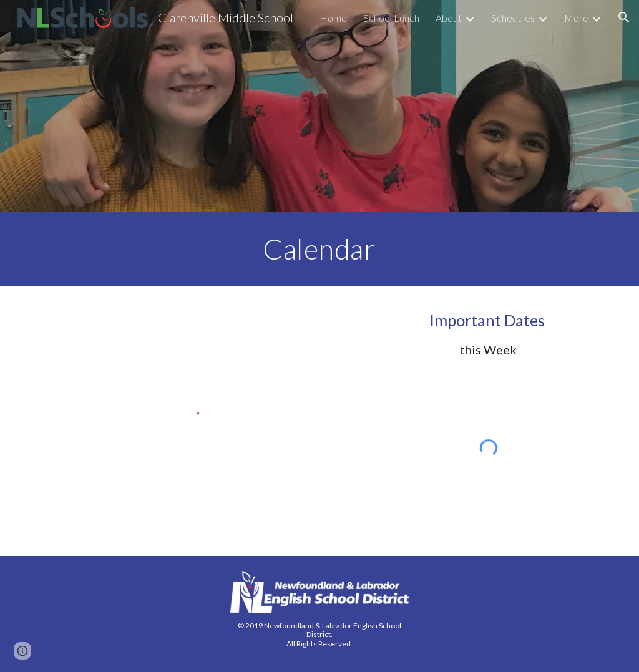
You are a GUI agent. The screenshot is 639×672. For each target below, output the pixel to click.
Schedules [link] (513, 18)
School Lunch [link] (391, 18)
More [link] (576, 18)
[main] (319, 249)
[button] (624, 17)
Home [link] (333, 18)
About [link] (449, 18)
